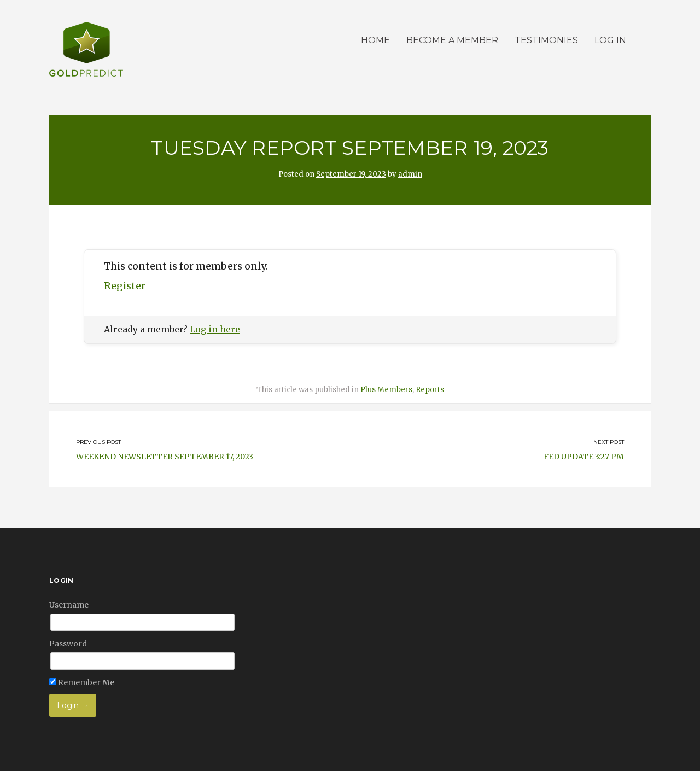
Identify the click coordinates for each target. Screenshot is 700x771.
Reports (430, 390)
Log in (610, 40)
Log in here (215, 329)
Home (375, 40)
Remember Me (82, 682)
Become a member (452, 40)
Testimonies (546, 40)
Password (68, 644)
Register (125, 286)
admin (410, 174)
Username (69, 605)
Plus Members (386, 390)
